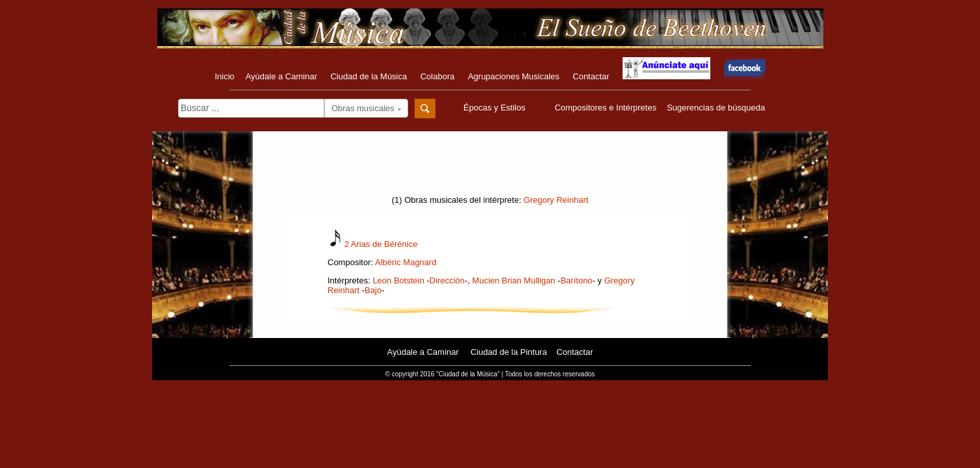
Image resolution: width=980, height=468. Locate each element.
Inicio (224, 76)
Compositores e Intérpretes (605, 108)
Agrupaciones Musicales (514, 76)
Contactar (591, 76)
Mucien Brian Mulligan (514, 280)
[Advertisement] (490, 167)
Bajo (373, 290)
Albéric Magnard (406, 262)
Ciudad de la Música (368, 76)
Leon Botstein (398, 280)
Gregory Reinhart (556, 200)
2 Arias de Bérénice (381, 244)
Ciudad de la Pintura (509, 352)
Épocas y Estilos (496, 108)
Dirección (447, 280)
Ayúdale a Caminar (281, 76)
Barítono (576, 280)
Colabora (438, 76)
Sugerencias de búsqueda (716, 108)
